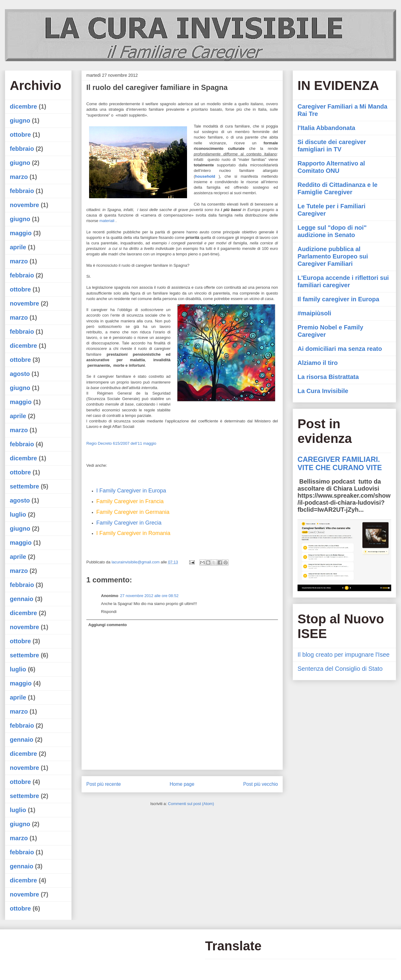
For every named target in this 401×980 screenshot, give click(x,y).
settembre (24, 486)
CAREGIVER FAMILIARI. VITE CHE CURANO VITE (340, 464)
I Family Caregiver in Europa (131, 491)
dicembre (23, 106)
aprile (18, 247)
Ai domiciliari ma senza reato (340, 349)
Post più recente (104, 784)
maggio (21, 233)
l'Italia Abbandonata (326, 128)
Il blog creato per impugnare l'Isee (344, 655)
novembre (24, 205)
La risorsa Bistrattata (328, 377)
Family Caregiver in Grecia (129, 523)
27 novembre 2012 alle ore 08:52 (149, 596)
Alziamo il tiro (318, 363)
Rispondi (109, 612)
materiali (107, 221)
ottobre (20, 135)
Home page (182, 784)
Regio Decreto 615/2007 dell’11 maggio (121, 443)
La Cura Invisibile (323, 391)
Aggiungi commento (108, 625)
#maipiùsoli (314, 313)
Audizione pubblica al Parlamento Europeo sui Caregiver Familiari (333, 256)
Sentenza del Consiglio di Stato (340, 669)
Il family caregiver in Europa (338, 299)
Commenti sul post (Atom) (191, 804)
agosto (20, 374)
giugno (20, 121)
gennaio (22, 599)
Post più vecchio (260, 784)
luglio (18, 514)
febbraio (22, 149)
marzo (19, 177)
